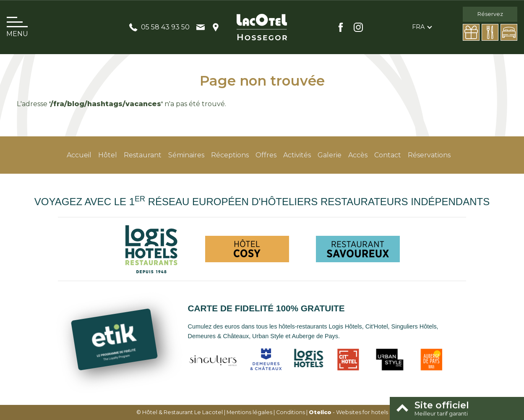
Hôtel (108, 155)
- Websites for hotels (348, 412)
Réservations (429, 155)
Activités (297, 155)
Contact (388, 155)
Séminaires (186, 155)
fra (418, 27)
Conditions (291, 412)
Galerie (330, 155)
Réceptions (230, 155)
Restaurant (143, 155)
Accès (358, 155)
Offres (266, 155)
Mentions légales (249, 412)
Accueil (79, 155)
